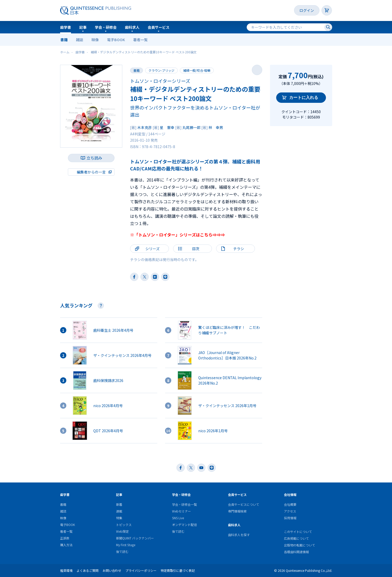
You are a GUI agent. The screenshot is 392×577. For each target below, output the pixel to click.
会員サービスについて (244, 504)
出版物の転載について (300, 545)
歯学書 (66, 27)
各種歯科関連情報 (296, 552)
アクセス (290, 511)
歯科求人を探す (239, 535)
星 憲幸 (167, 127)
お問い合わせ (112, 570)
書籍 (64, 40)
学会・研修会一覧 (184, 504)
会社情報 (290, 495)
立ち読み (94, 158)
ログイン (307, 10)
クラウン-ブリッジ (161, 70)
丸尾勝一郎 (191, 127)
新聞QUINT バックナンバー (135, 538)
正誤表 (65, 538)
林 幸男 (216, 127)
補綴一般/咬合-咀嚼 (197, 70)
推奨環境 (66, 570)
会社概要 (290, 504)
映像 (95, 40)
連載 (119, 511)
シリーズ (152, 249)
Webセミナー (181, 511)
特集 (119, 518)
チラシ (239, 249)
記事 (83, 27)
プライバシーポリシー (141, 570)
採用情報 (290, 518)
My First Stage (126, 545)
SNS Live (178, 518)
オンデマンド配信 (184, 525)
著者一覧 (140, 40)
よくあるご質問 (88, 570)
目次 (196, 249)
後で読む (122, 551)
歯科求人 (132, 27)
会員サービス (159, 27)
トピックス (124, 525)
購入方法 (66, 545)
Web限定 (122, 531)
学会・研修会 (106, 27)
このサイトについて (298, 532)
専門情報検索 (237, 511)
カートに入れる (304, 98)
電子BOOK (116, 40)
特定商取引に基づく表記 (178, 570)
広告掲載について (296, 538)
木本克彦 (145, 127)
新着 (119, 504)
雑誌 (80, 40)
